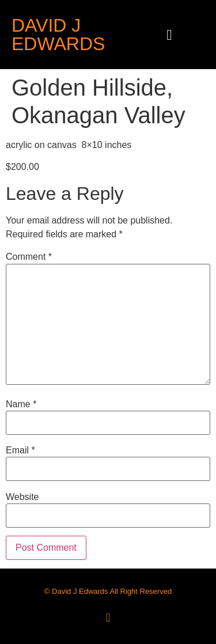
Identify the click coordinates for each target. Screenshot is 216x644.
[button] (169, 35)
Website (22, 497)
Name (21, 404)
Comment (29, 257)
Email (20, 450)
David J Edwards (58, 35)
